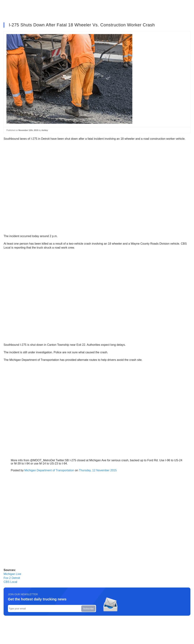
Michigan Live (12, 574)
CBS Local (10, 582)
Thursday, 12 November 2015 (98, 470)
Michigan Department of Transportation (49, 470)
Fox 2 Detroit (12, 578)
